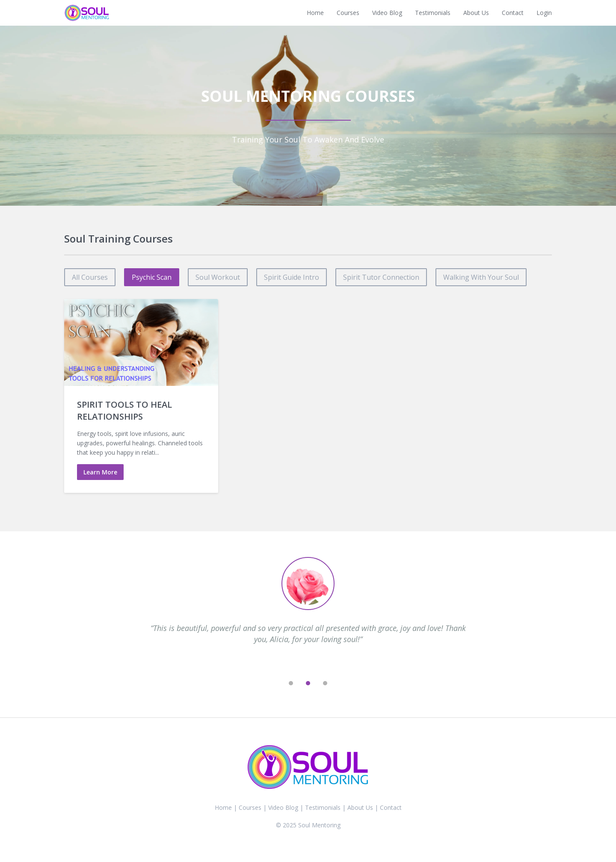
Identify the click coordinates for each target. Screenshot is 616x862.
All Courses (90, 277)
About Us (476, 13)
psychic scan (152, 277)
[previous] (274, 683)
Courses (348, 13)
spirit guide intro (292, 277)
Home (315, 13)
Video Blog (387, 13)
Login (544, 13)
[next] (342, 683)
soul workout (218, 277)
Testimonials (433, 13)
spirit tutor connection (381, 277)
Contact (513, 13)
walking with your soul (481, 277)
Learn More (100, 472)
